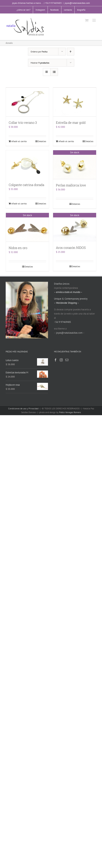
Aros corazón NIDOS (71, 247)
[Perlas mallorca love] (75, 164)
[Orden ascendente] (71, 52)
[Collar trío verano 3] (27, 102)
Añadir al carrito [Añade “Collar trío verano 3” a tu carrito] (19, 141)
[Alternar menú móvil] (94, 20)
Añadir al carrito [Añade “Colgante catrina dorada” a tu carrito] (19, 203)
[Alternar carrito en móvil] (87, 20)
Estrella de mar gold (71, 122)
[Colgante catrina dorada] (27, 164)
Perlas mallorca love (71, 185)
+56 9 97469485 (53, 3)
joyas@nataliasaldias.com (77, 3)
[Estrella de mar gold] (75, 102)
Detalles (42, 141)
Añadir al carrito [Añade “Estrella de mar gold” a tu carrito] (66, 141)
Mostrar (40, 63)
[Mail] (67, 359)
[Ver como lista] (54, 72)
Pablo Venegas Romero (70, 411)
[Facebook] (56, 359)
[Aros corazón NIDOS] (75, 227)
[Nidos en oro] (27, 227)
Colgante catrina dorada (26, 185)
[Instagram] (61, 359)
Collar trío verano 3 (23, 122)
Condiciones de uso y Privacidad (23, 408)
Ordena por (39, 52)
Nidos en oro (18, 247)
